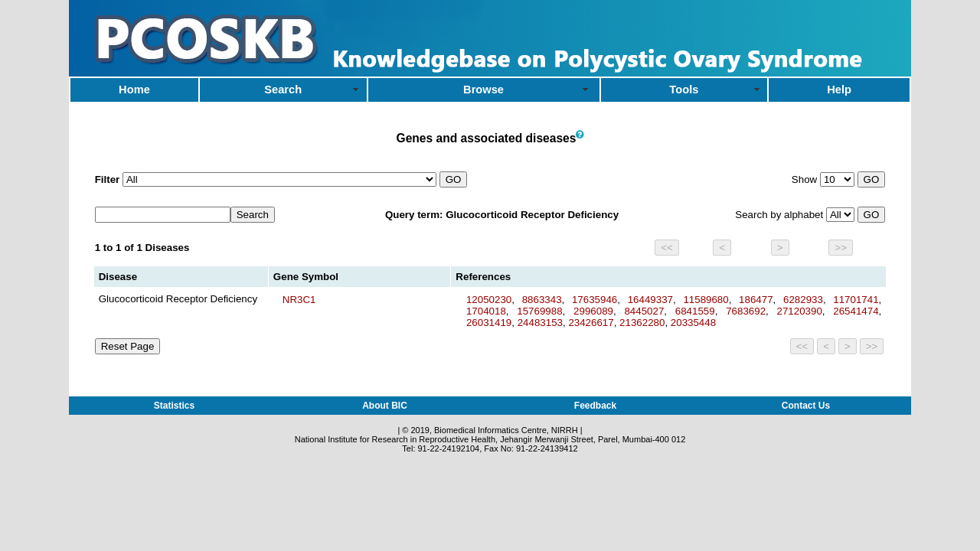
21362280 (642, 323)
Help (839, 90)
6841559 (695, 311)
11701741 (856, 300)
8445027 (644, 311)
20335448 (693, 323)
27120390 (800, 311)
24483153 (540, 323)
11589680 (706, 300)
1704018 (486, 311)
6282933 (803, 300)
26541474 (856, 311)
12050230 (489, 300)
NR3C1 (299, 300)
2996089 (593, 311)
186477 (756, 300)
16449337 (650, 300)
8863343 (542, 300)
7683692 (746, 311)
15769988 (539, 311)
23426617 (591, 323)
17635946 (595, 300)
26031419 (489, 323)
